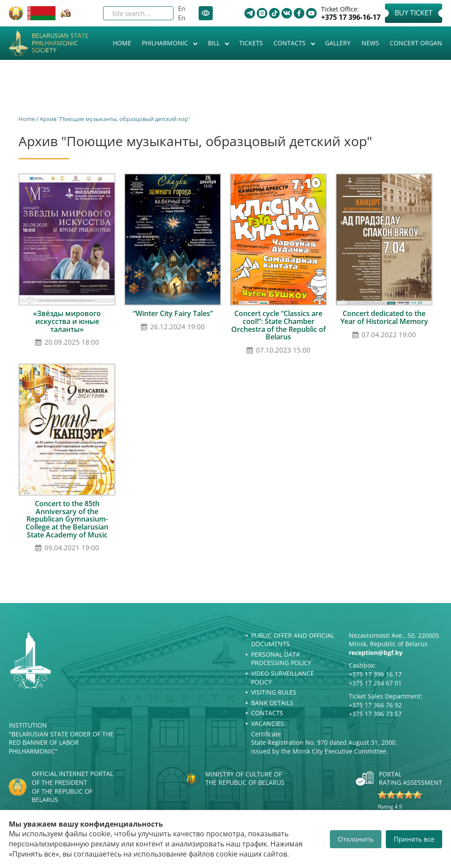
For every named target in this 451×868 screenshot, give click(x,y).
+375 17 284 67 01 (375, 683)
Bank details (272, 703)
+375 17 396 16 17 (375, 674)
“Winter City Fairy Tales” (173, 313)
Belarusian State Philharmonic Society (60, 43)
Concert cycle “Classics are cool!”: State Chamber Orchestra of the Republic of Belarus (279, 325)
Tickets (251, 43)
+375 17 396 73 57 (375, 714)
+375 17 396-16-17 (351, 17)
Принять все (414, 839)
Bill (215, 43)
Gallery (338, 43)
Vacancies (268, 723)
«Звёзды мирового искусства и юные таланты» (67, 321)
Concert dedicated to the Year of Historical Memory (384, 317)
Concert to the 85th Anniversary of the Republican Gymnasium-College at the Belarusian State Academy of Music (67, 519)
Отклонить (356, 839)
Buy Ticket (414, 13)
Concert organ (416, 43)
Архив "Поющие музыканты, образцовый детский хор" (115, 119)
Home (122, 43)
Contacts (290, 43)
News (370, 43)
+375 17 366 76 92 (375, 705)
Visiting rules (274, 692)
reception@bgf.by (376, 653)
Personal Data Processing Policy (281, 659)
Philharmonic (166, 43)
